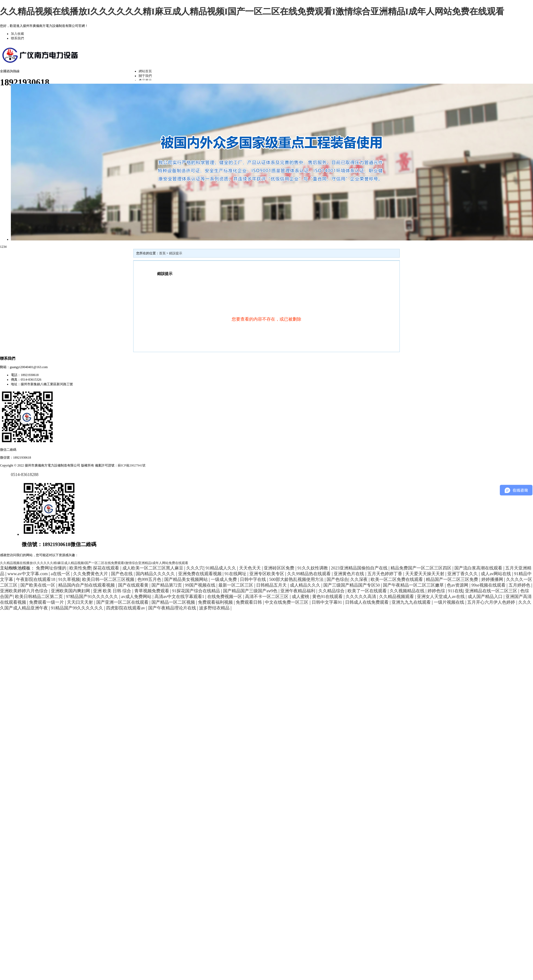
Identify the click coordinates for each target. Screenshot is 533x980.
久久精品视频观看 (397, 597)
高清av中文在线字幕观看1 (180, 597)
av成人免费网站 (137, 597)
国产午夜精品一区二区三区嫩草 (414, 585)
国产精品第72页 (167, 585)
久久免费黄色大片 (91, 574)
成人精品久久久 (306, 585)
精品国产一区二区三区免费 (453, 579)
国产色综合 (337, 579)
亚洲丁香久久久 (463, 574)
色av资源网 (458, 585)
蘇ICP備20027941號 (132, 465)
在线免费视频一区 (225, 597)
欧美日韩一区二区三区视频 (109, 579)
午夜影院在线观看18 (36, 579)
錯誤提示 (176, 253)
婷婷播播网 (493, 579)
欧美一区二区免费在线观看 (397, 579)
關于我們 (145, 76)
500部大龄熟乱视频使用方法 (297, 579)
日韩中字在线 (253, 579)
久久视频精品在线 (408, 591)
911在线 (455, 591)
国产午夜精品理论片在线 (173, 608)
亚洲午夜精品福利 (298, 591)
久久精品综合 (332, 591)
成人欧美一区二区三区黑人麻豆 (153, 568)
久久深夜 (360, 579)
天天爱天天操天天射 (425, 574)
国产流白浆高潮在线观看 (479, 568)
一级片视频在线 (450, 602)
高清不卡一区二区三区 (267, 597)
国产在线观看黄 (134, 585)
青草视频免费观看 (152, 591)
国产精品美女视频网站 (187, 579)
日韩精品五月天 (272, 585)
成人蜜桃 (301, 597)
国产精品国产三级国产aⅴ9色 (251, 591)
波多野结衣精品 (215, 608)
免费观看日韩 (249, 602)
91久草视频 (69, 579)
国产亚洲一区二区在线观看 (123, 602)
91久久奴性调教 (313, 568)
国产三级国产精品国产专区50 (352, 585)
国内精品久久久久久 (156, 574)
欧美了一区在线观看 (368, 591)
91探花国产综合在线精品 (197, 591)
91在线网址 (236, 574)
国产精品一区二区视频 (174, 602)
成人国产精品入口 (486, 597)
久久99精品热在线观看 (309, 574)
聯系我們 (17, 38)
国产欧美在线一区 (38, 585)
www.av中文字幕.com (28, 574)
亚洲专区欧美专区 (267, 574)
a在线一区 (61, 574)
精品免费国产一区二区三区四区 (422, 568)
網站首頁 (145, 71)
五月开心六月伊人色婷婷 (492, 602)
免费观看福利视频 (216, 602)
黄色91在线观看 (328, 597)
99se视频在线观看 (489, 585)
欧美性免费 (80, 568)
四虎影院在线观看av (126, 608)
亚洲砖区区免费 (280, 568)
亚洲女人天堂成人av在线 (441, 597)
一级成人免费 (224, 579)
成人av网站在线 (496, 574)
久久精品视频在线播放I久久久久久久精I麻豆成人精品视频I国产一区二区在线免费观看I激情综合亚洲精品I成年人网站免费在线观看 (252, 11)
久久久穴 (195, 568)
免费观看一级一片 (47, 602)
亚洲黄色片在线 (349, 574)
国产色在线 (122, 574)
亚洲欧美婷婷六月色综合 (24, 591)
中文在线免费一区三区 (287, 602)
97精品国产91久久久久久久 (92, 597)
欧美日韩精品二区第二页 (39, 597)
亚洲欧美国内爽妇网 (71, 591)
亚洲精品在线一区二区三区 (492, 591)
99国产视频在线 (201, 585)
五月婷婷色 (520, 585)
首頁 (162, 253)
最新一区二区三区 (236, 585)
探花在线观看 (107, 568)
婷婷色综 (437, 591)
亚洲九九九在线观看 (412, 602)
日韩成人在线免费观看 (367, 602)
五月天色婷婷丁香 (385, 574)
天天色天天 (250, 568)
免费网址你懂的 (52, 568)
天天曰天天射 (80, 602)
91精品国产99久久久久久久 (78, 608)
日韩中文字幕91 (327, 602)
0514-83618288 (25, 475)
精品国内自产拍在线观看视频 (87, 585)
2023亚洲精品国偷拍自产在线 (360, 568)
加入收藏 (17, 34)
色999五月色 (150, 579)
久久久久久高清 (361, 597)
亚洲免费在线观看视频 (200, 574)
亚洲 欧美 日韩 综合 (113, 591)
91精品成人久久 (221, 568)
